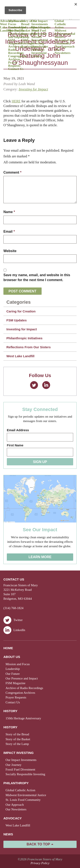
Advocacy (7, 21)
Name (9, 212)
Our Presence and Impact (17, 35)
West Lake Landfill (6, 27)
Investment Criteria (39, 55)
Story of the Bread (29, 23)
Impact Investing (18, 753)
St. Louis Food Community (65, 42)
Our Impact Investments (40, 23)
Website (10, 251)
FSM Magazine (15, 42)
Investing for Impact (33, 89)
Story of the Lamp (29, 35)
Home (8, 648)
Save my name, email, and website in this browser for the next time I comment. (37, 277)
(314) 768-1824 (13, 608)
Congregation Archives (17, 58)
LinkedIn (46, 385)
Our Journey (14, 765)
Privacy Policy (40, 863)
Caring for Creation (21, 311)
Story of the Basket (29, 29)
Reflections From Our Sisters (29, 347)
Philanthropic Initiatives (24, 338)
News (8, 834)
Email (9, 232)
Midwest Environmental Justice (65, 34)
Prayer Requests (14, 64)
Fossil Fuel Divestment (39, 32)
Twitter (34, 385)
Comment (12, 172)
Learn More (40, 557)
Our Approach (65, 47)
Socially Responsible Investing (40, 40)
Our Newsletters (63, 51)
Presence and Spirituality (17, 29)
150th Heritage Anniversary (30, 43)
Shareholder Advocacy (40, 48)
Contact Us (16, 69)
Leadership (13, 669)
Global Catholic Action (60, 24)
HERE (16, 101)
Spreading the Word (41, 29)
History (10, 711)
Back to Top (38, 844)
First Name (15, 445)
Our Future (13, 674)
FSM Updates (17, 320)
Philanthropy (16, 783)
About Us (12, 657)
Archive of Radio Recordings (16, 50)
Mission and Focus (16, 23)
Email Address (18, 430)
